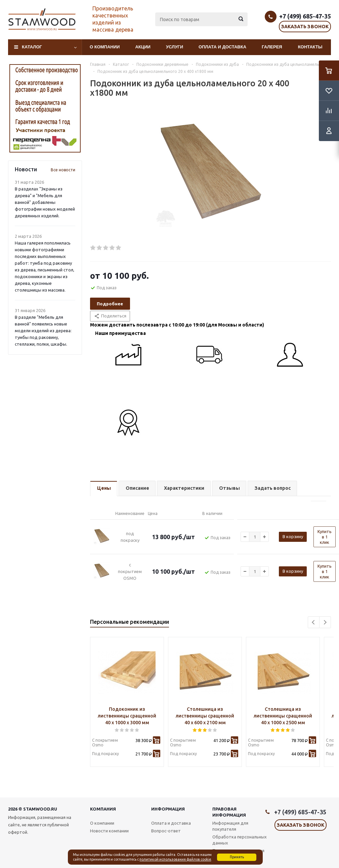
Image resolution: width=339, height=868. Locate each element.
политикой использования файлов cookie (175, 859)
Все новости (63, 170)
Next (325, 622)
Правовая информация (229, 812)
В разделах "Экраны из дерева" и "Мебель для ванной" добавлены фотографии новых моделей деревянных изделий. (45, 202)
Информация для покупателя (230, 826)
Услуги (175, 47)
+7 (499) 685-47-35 (305, 16)
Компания (103, 809)
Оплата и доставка (222, 47)
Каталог (32, 47)
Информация (168, 809)
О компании (105, 47)
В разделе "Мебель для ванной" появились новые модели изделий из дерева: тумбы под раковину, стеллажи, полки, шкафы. (43, 331)
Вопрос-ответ (166, 831)
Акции (143, 47)
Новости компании (109, 831)
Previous (314, 622)
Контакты (310, 47)
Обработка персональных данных (240, 840)
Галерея (272, 47)
